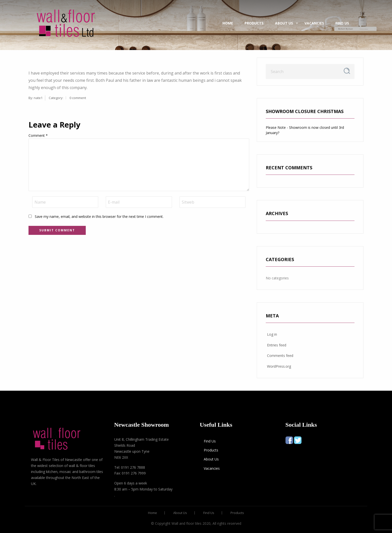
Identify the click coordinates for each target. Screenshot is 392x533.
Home (228, 23)
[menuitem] (66, 23)
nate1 (38, 98)
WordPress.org (279, 366)
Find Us (342, 23)
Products (254, 23)
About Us (284, 23)
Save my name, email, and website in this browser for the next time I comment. (99, 216)
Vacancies (314, 23)
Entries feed (277, 345)
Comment (38, 135)
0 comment (78, 98)
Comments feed (280, 356)
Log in (272, 334)
